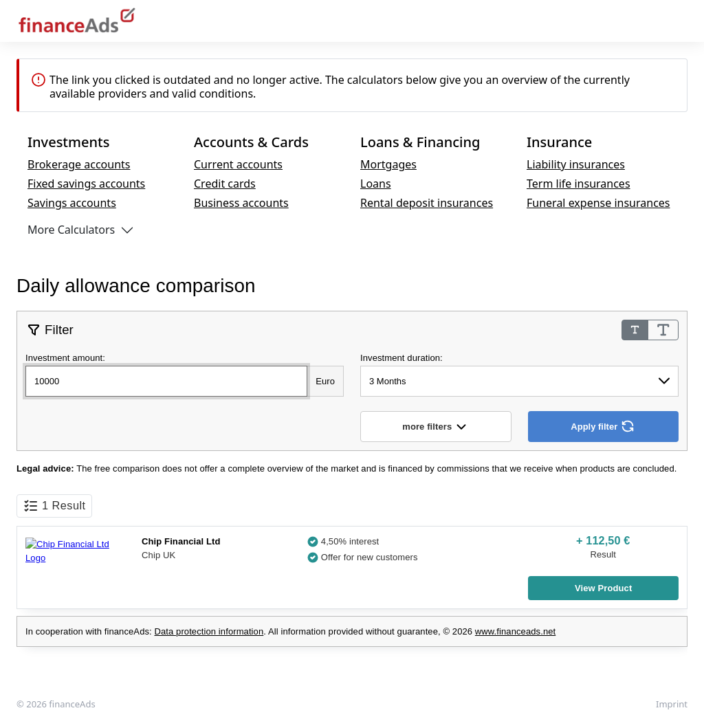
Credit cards (225, 184)
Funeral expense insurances (598, 203)
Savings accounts (72, 203)
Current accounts (238, 164)
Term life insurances (579, 184)
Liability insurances (576, 164)
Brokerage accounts (79, 164)
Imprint (672, 704)
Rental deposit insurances (427, 203)
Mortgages (388, 164)
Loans (376, 184)
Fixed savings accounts (86, 184)
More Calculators (71, 230)
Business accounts (241, 203)
